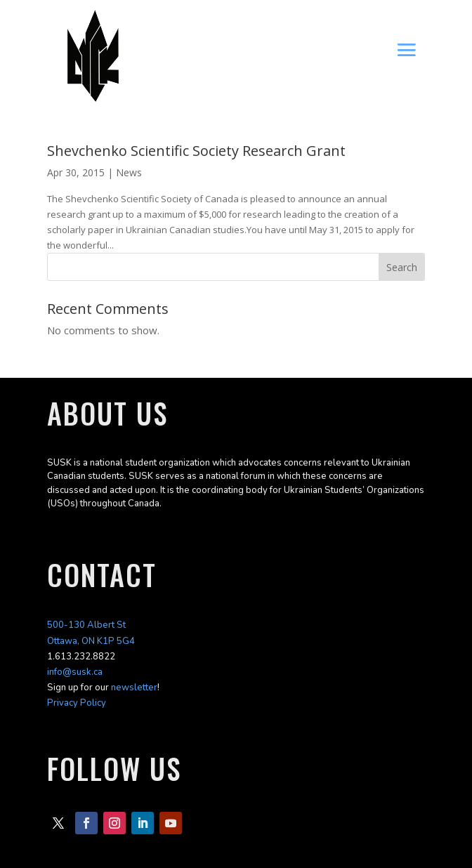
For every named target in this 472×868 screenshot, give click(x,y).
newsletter (134, 688)
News (129, 172)
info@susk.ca (75, 672)
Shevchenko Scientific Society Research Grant (196, 151)
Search (402, 267)
